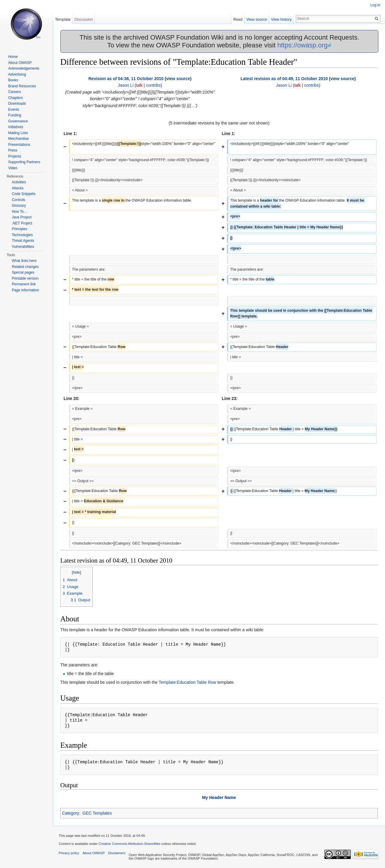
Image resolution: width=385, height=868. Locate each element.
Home (13, 57)
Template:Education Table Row (187, 682)
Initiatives (16, 127)
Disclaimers (117, 853)
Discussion (84, 19)
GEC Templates (97, 813)
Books (13, 80)
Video (13, 168)
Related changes (25, 267)
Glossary (19, 206)
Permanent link (24, 284)
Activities (19, 182)
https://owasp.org (303, 45)
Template (63, 19)
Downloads (17, 104)
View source (257, 19)
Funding (15, 115)
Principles (19, 229)
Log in (375, 5)
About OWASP (20, 63)
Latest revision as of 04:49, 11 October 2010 (284, 79)
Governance (18, 121)
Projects (15, 156)
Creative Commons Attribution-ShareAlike (129, 844)
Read (238, 19)
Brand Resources (22, 86)
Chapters (15, 98)
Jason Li (126, 85)
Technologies (22, 235)
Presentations (19, 145)
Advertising (17, 74)
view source (178, 79)
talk (139, 85)
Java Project (22, 217)
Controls (18, 200)
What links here (24, 261)
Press (13, 150)
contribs (153, 85)
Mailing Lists (18, 133)
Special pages (23, 272)
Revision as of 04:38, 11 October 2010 (126, 79)
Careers (15, 92)
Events (14, 110)
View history (281, 19)
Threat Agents (23, 241)
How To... (19, 212)
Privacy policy (69, 853)
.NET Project (22, 223)
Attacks (18, 188)
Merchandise (18, 139)
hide (76, 572)
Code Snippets (24, 194)
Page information (25, 290)
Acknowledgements (24, 68)
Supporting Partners (24, 162)
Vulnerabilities (23, 247)
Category (71, 813)
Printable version (25, 278)
